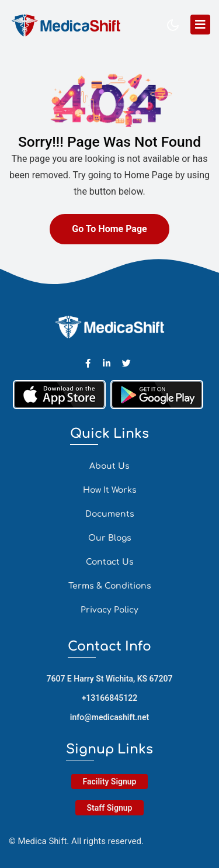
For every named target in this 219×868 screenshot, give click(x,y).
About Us (109, 466)
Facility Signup (110, 781)
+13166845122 (110, 698)
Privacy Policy (109, 610)
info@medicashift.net (109, 717)
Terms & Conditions (110, 586)
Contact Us (110, 562)
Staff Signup (110, 808)
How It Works (110, 490)
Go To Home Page (109, 229)
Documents (110, 514)
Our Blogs (110, 538)
